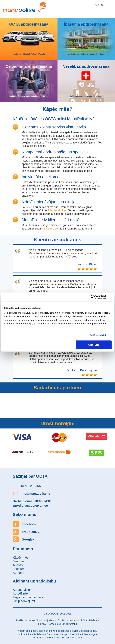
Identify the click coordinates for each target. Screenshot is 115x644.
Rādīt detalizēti (98, 335)
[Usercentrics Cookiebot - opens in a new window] (93, 297)
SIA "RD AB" (53, 614)
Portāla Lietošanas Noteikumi (31, 620)
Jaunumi (19, 561)
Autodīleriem (22, 593)
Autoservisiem (23, 590)
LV (96, 5)
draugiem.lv (31, 532)
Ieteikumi (19, 569)
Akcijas (18, 565)
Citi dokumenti (69, 624)
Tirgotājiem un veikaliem (30, 597)
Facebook (29, 524)
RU (102, 5)
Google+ (28, 539)
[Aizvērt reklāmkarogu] (111, 297)
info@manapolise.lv (35, 494)
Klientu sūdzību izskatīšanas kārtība (68, 620)
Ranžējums (54, 624)
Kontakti (18, 573)
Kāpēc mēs (21, 557)
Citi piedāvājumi (24, 601)
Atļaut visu (94, 345)
